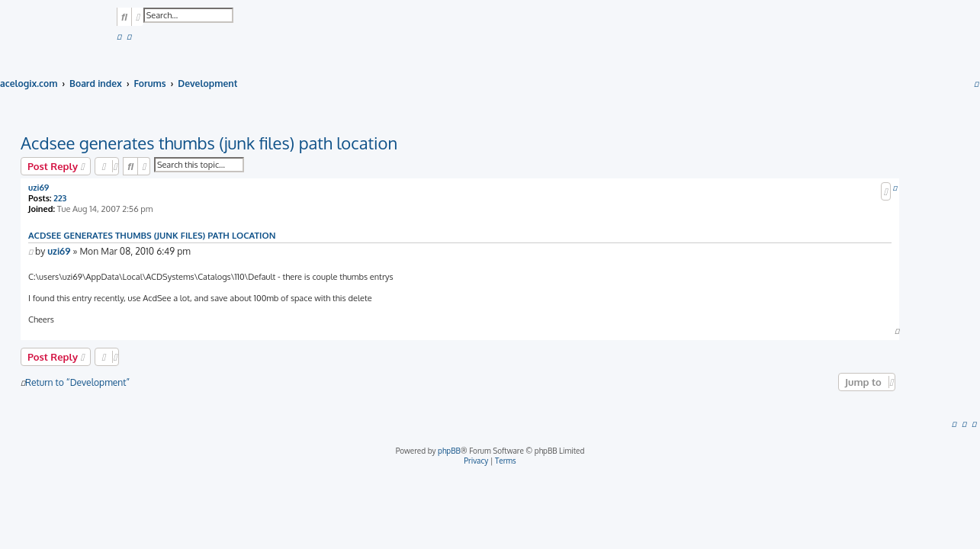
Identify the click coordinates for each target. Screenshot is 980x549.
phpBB (449, 451)
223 (60, 198)
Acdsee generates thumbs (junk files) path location (209, 143)
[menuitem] (119, 37)
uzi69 (39, 188)
